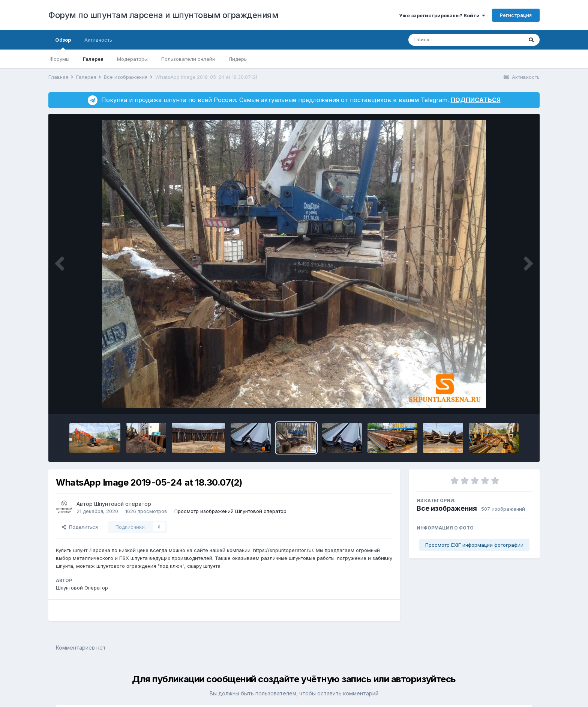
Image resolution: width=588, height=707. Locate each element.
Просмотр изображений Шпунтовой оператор (230, 511)
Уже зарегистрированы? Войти (442, 15)
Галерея (93, 59)
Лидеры (238, 59)
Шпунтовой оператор (123, 504)
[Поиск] (451, 40)
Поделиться (80, 527)
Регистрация (516, 15)
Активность (98, 40)
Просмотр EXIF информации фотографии (474, 545)
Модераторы (132, 59)
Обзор (63, 43)
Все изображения (447, 508)
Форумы (59, 59)
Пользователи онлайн (188, 59)
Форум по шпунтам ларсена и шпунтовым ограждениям (163, 15)
